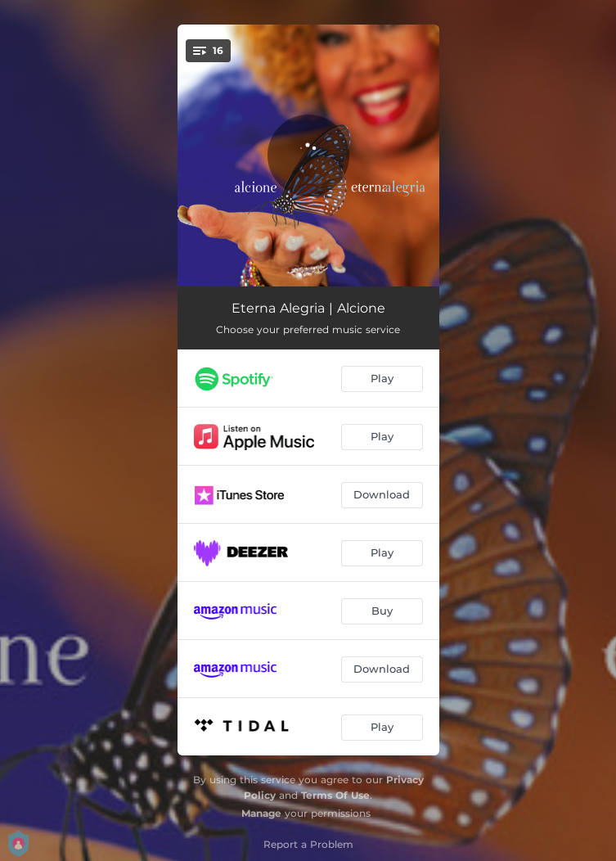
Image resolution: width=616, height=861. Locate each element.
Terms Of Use (335, 795)
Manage (261, 813)
